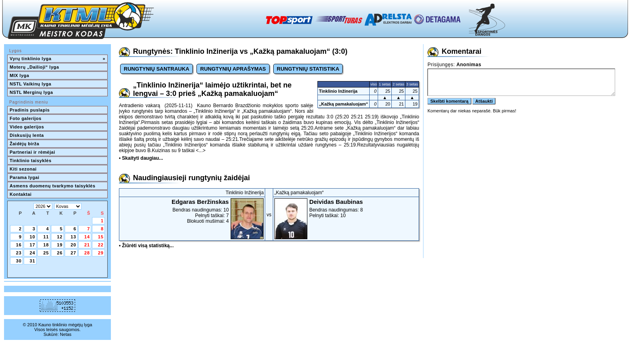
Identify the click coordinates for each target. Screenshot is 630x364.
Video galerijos (27, 127)
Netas (66, 334)
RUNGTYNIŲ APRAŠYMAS (233, 69)
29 (101, 253)
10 (33, 237)
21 (87, 245)
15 (101, 237)
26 (60, 253)
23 (19, 253)
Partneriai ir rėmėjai (32, 152)
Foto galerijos (26, 118)
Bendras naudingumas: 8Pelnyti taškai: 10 (346, 208)
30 (19, 261)
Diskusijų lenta (27, 135)
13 (74, 237)
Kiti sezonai (23, 169)
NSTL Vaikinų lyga (31, 84)
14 (87, 237)
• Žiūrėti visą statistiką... (146, 246)
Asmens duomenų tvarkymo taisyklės (52, 186)
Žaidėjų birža (25, 144)
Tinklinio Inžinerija (338, 91)
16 (19, 245)
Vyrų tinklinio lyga (57, 59)
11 (46, 237)
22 (101, 245)
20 (74, 245)
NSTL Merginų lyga (31, 92)
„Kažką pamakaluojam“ (344, 104)
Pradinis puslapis (30, 110)
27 (74, 253)
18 (46, 245)
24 (33, 253)
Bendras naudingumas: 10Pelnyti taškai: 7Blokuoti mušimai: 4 (192, 211)
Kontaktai (21, 194)
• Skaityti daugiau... (141, 158)
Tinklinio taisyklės (31, 161)
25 (46, 253)
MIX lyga (19, 75)
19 (60, 245)
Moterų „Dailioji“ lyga (34, 67)
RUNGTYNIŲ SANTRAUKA (156, 69)
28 (87, 253)
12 (60, 237)
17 (33, 245)
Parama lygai (25, 177)
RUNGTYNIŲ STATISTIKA (308, 69)
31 (33, 261)
